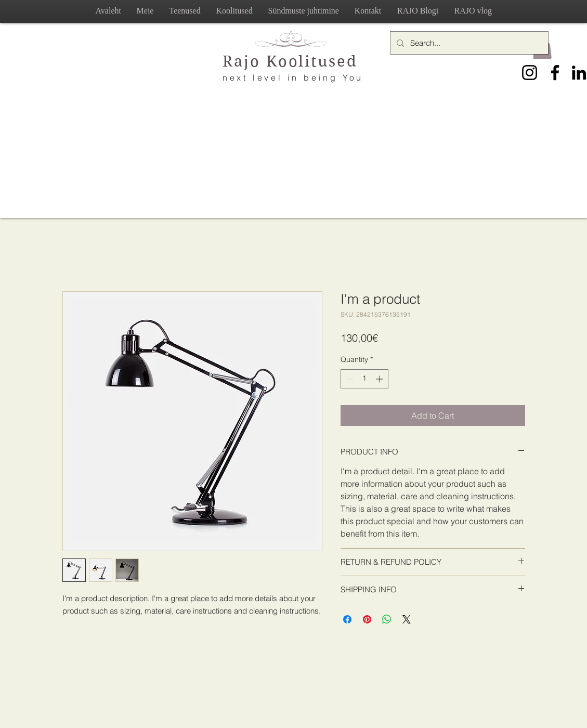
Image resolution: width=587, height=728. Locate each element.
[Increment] (380, 379)
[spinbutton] (364, 379)
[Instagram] (530, 73)
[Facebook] (555, 73)
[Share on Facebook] (347, 619)
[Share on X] (407, 619)
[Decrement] (349, 379)
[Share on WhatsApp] (387, 619)
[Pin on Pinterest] (367, 619)
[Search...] (468, 43)
